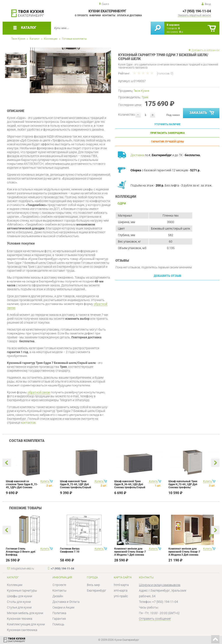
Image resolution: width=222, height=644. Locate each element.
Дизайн (58, 596)
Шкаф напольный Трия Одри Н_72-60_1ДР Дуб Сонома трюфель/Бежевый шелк (183, 486)
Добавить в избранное (206, 50)
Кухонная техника (20, 619)
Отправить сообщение (155, 619)
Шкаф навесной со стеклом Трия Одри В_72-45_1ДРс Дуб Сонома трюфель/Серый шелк (22, 486)
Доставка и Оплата (66, 602)
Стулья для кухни (19, 607)
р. (181, 32)
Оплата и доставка (129, 15)
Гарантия (59, 619)
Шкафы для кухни (20, 596)
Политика (59, 613)
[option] (70, 70)
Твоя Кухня (18, 39)
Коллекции (51, 39)
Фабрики (95, 15)
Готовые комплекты (74, 39)
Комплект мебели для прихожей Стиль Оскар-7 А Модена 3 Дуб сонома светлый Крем (184, 553)
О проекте (81, 15)
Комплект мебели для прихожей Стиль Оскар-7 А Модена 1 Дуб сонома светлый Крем (130, 553)
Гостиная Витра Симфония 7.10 (70, 550)
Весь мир (93, 585)
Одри (122, 203)
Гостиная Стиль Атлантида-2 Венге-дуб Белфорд (21, 552)
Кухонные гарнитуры (22, 590)
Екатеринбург (97, 590)
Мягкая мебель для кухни (25, 613)
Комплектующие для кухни (26, 624)
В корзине (173, 25)
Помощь (58, 624)
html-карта (121, 585)
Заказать (202, 113)
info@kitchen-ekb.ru (22, 569)
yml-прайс (121, 596)
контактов (28, 423)
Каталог (35, 39)
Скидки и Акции (63, 607)
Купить (45, 481)
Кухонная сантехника (22, 630)
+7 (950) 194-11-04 (197, 11)
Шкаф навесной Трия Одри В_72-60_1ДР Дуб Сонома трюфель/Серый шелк (76, 486)
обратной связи (39, 392)
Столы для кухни (19, 602)
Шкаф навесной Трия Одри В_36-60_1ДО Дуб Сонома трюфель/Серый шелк (130, 486)
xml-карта (121, 590)
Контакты (109, 15)
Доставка (137, 155)
